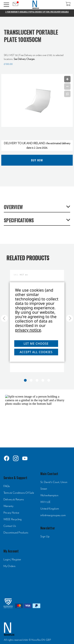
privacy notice (28, 330)
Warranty (8, 506)
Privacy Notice (11, 513)
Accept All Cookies (36, 352)
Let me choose (36, 344)
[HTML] (37, 418)
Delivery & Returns (14, 499)
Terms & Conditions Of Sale (19, 493)
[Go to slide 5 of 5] (4, 318)
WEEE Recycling (13, 519)
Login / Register (12, 560)
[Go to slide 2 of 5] (70, 318)
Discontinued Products (16, 533)
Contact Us (10, 526)
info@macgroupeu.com (53, 515)
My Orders (10, 566)
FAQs (7, 486)
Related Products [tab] (28, 258)
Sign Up (45, 537)
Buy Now (37, 160)
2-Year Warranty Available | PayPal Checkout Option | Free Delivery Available (37, 12)
